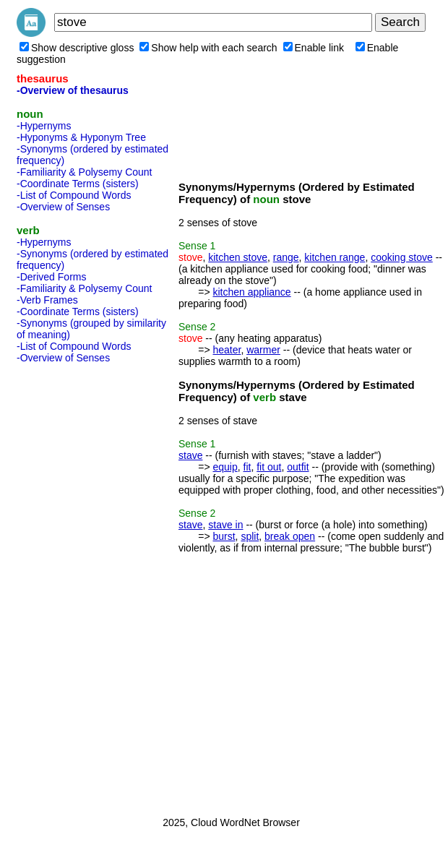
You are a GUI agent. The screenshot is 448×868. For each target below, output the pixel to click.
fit (247, 467)
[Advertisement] (74, 585)
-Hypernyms (44, 126)
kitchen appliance (251, 292)
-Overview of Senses (63, 207)
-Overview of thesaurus (73, 90)
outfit (298, 467)
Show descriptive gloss (77, 48)
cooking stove (402, 257)
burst (224, 536)
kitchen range (335, 257)
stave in (225, 525)
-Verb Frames (47, 300)
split (250, 536)
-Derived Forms (51, 277)
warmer (263, 350)
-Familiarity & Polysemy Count (85, 172)
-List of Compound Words (74, 195)
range (286, 257)
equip (225, 467)
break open (290, 536)
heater (227, 350)
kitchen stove (238, 257)
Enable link (314, 48)
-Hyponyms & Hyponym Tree (81, 137)
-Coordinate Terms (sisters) (78, 184)
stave (190, 455)
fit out (269, 467)
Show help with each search (208, 48)
